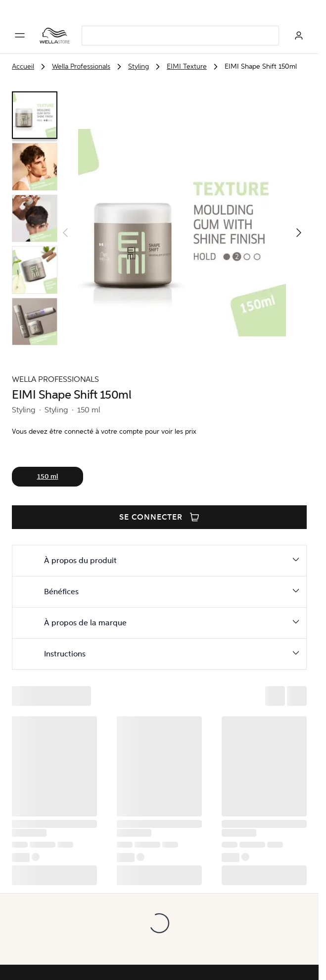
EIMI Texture (187, 66)
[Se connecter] (299, 36)
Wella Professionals (81, 66)
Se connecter (159, 517)
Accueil (23, 66)
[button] (299, 233)
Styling (139, 66)
